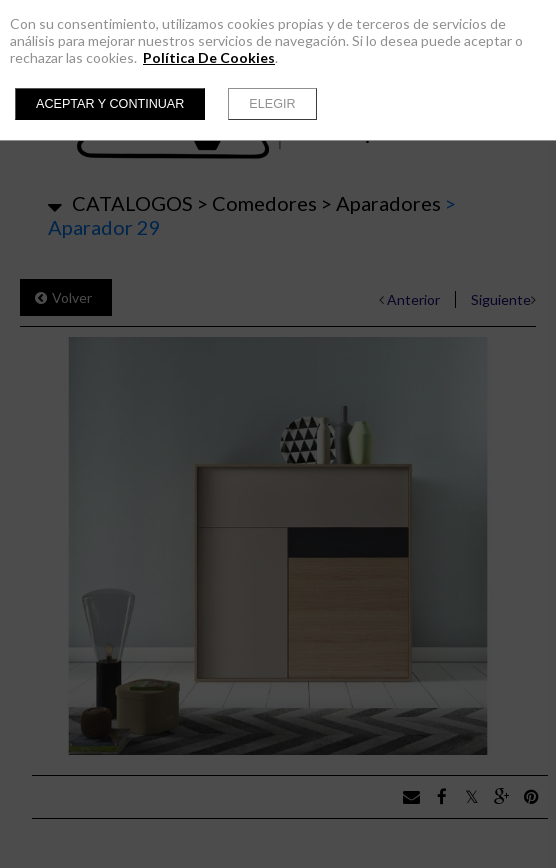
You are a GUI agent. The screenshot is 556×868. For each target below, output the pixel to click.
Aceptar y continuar (110, 104)
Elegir (272, 104)
